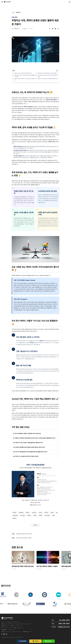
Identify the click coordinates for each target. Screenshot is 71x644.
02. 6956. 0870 (37, 503)
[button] (59, 558)
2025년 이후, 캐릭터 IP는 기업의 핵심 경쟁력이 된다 (48, 79)
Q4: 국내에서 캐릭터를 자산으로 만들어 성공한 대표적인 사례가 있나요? (35, 447)
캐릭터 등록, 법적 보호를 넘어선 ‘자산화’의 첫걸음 (47, 73)
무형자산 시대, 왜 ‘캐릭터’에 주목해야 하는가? (23, 73)
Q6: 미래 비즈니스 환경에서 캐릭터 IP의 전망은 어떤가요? (35, 456)
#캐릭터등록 (14, 17)
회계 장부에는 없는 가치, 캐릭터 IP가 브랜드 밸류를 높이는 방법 (25, 76)
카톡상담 (35, 641)
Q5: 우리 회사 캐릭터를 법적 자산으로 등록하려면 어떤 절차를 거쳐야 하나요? (35, 452)
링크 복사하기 (31, 29)
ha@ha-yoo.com (37, 505)
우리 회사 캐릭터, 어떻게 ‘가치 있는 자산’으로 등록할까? (24, 79)
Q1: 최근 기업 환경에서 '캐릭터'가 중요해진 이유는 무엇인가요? (35, 434)
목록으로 (35, 525)
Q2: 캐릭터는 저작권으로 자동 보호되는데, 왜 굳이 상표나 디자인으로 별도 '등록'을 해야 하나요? (35, 438)
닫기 (57, 71)
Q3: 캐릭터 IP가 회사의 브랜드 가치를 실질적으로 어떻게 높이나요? (35, 443)
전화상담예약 (22, 641)
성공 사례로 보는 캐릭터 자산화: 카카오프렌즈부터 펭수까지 (48, 76)
